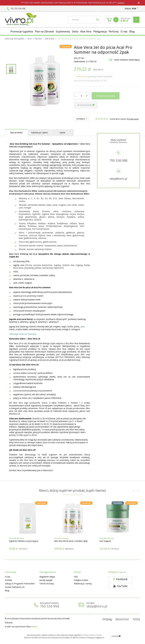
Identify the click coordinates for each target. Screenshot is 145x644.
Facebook (120, 579)
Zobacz (121, 3)
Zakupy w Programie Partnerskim (20, 584)
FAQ (76, 577)
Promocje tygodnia (22, 31)
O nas (124, 31)
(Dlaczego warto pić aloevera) (23, 334)
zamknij (116, 636)
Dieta (75, 31)
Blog (132, 31)
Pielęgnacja (100, 31)
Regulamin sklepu (47, 577)
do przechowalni (86, 105)
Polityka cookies (81, 580)
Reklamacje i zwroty (83, 584)
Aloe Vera (86, 31)
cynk (82, 327)
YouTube (120, 586)
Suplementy (63, 31)
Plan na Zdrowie (44, 31)
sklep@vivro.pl (118, 179)
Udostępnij (81, 119)
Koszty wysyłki (46, 580)
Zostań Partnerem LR (15, 587)
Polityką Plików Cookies (92, 635)
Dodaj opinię (134, 119)
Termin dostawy (47, 584)
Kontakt (8, 580)
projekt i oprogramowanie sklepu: (21, 627)
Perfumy (114, 31)
